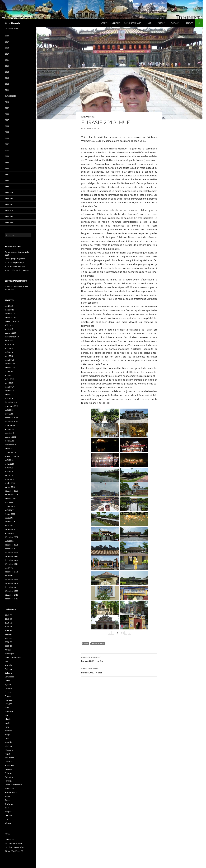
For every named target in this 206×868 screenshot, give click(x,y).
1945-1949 (9, 222)
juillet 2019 (10, 325)
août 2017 (9, 375)
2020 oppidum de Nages (15, 266)
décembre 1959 (12, 599)
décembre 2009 (12, 491)
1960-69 (9, 619)
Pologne (8, 773)
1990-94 (9, 634)
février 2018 (10, 364)
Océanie (175, 23)
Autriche (9, 665)
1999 (7, 162)
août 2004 (9, 526)
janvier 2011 (10, 448)
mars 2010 (9, 479)
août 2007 (9, 510)
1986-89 (9, 630)
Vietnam (91, 117)
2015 (7, 66)
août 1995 (9, 576)
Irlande (8, 719)
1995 (7, 186)
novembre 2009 (12, 495)
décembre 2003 (12, 529)
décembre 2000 (12, 549)
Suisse (7, 800)
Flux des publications (14, 843)
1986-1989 (9, 198)
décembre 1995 (12, 572)
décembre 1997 (12, 560)
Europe (161, 23)
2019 (7, 42)
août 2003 (9, 533)
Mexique (9, 746)
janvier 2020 (10, 317)
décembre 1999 (12, 552)
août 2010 (9, 460)
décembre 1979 (12, 591)
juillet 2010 (10, 464)
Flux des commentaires (14, 847)
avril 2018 (9, 356)
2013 (7, 78)
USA (7, 819)
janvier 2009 (10, 499)
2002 (7, 144)
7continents (13, 23)
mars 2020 (9, 310)
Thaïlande (9, 804)
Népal (7, 754)
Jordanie (9, 731)
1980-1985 (9, 204)
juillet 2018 (10, 344)
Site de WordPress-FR (14, 851)
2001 (7, 150)
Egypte (8, 684)
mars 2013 (9, 433)
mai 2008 (9, 502)
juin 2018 (9, 348)
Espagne (8, 688)
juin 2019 (9, 329)
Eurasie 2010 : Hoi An (119, 659)
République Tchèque (14, 785)
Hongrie (8, 704)
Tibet (7, 808)
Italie (7, 727)
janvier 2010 (10, 487)
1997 (7, 174)
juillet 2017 (10, 379)
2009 (7, 108)
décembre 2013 (12, 421)
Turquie (8, 812)
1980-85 (9, 627)
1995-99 (9, 638)
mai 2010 (9, 472)
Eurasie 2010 (98, 644)
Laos (7, 738)
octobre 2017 (11, 371)
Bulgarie (8, 673)
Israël (7, 723)
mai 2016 (9, 398)
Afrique (116, 23)
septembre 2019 (12, 321)
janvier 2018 (10, 368)
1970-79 (9, 623)
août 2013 (9, 429)
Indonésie (9, 711)
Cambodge (9, 677)
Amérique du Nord (132, 23)
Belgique (9, 669)
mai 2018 (9, 352)
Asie (149, 23)
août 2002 (9, 541)
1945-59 (9, 615)
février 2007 (10, 514)
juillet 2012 (10, 441)
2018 (7, 48)
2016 (7, 60)
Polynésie (9, 777)
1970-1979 (9, 210)
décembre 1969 (12, 595)
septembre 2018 (12, 337)
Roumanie (9, 788)
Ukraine (8, 815)
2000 (7, 156)
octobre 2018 (11, 333)
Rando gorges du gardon (15, 259)
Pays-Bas (9, 769)
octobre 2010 (11, 452)
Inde (7, 708)
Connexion (9, 840)
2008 (7, 114)
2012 (7, 84)
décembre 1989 (12, 583)
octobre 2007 (11, 506)
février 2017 (10, 391)
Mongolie (9, 750)
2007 (7, 120)
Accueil (104, 23)
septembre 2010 (12, 456)
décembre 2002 (12, 537)
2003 (7, 138)
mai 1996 (9, 568)
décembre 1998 (12, 556)
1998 (7, 168)
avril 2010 (9, 475)
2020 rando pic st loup (14, 263)
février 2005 (10, 522)
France (8, 696)
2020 (7, 36)
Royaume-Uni (11, 792)
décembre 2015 (12, 402)
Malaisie (8, 742)
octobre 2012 (11, 437)
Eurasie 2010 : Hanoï (119, 670)
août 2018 (9, 341)
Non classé (9, 758)
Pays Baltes (9, 765)
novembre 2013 (12, 425)
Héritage (189, 23)
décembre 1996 (12, 564)
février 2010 (10, 483)
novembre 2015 (12, 406)
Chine (7, 681)
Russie (8, 796)
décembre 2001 (12, 545)
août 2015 (9, 410)
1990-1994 (9, 192)
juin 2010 (9, 468)
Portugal (8, 781)
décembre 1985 (12, 587)
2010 (86, 644)
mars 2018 (9, 360)
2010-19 (9, 646)
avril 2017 (9, 383)
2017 (7, 54)
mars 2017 (9, 387)
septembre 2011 (12, 445)
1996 (7, 180)
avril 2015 (9, 414)
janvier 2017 (10, 395)
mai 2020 (9, 306)
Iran (7, 715)
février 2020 (10, 314)
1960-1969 (9, 216)
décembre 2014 (12, 418)
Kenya (7, 735)
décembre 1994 (12, 579)
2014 (7, 72)
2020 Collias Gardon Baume (17, 270)
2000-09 (9, 642)
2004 (7, 132)
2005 (7, 126)
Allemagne (9, 654)
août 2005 (9, 518)
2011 (7, 90)
